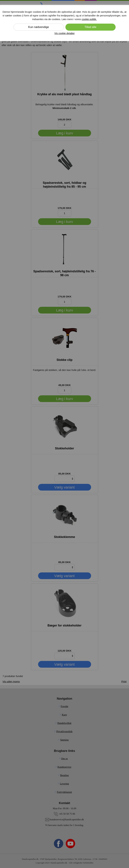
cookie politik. (89, 19)
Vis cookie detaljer (64, 33)
